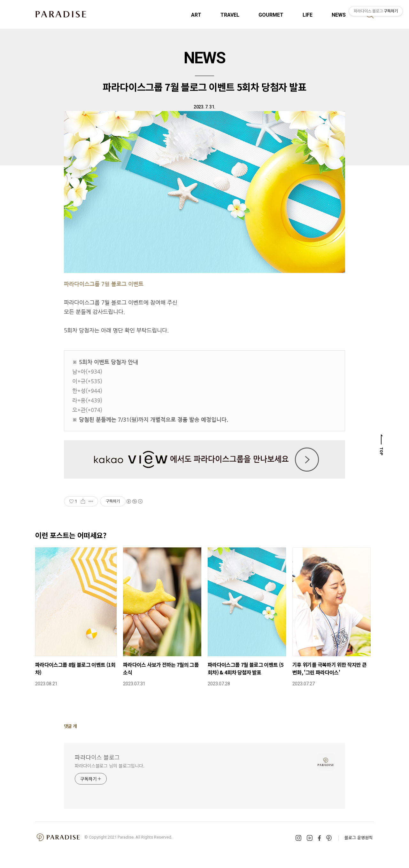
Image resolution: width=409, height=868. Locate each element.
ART (196, 15)
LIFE (308, 15)
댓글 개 (70, 726)
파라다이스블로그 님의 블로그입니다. (110, 766)
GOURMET (271, 15)
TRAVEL (230, 15)
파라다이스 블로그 (97, 757)
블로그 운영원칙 (359, 837)
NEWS (339, 15)
